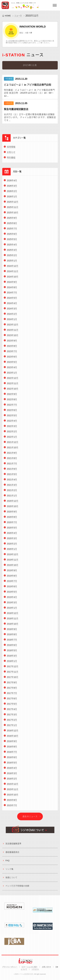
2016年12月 (13, 732)
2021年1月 (12, 497)
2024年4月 (12, 305)
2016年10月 (13, 737)
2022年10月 (13, 390)
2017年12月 (13, 668)
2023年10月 (13, 336)
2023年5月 (12, 363)
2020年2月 (12, 545)
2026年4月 (12, 182)
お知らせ (11, 153)
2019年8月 (12, 577)
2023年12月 (13, 326)
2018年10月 (13, 625)
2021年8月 (12, 459)
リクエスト (35, 969)
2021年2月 (12, 491)
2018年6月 (12, 646)
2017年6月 (12, 700)
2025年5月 (12, 240)
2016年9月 (12, 742)
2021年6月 (12, 470)
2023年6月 (12, 358)
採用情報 (11, 148)
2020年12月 (13, 502)
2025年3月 (12, 251)
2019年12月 (13, 556)
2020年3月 (12, 540)
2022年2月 (12, 433)
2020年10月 (13, 507)
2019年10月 (13, 566)
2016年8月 (12, 748)
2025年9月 (12, 219)
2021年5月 (12, 475)
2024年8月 (12, 289)
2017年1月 (12, 726)
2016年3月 (12, 775)
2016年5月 (12, 764)
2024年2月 (12, 315)
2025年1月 (12, 262)
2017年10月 (13, 678)
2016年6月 (12, 758)
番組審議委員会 (12, 853)
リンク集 (9, 870)
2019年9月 (12, 572)
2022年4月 (12, 422)
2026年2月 (12, 192)
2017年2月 (12, 721)
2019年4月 (12, 598)
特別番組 (11, 159)
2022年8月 (12, 401)
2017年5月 (12, 705)
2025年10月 (13, 214)
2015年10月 (13, 796)
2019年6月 (12, 588)
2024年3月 (12, 310)
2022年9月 (12, 395)
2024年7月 (12, 294)
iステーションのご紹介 (30, 967)
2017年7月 (12, 694)
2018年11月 (13, 620)
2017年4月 (12, 710)
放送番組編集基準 (13, 845)
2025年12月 (13, 203)
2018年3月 (12, 657)
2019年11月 (13, 561)
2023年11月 (13, 331)
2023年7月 (12, 353)
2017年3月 (12, 716)
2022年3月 (12, 427)
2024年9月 (12, 283)
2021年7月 (12, 465)
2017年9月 (12, 684)
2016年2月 (12, 780)
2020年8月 (12, 518)
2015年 (29, 16)
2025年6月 (12, 235)
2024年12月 (13, 267)
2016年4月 (12, 769)
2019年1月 (12, 609)
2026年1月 (12, 198)
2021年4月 (12, 481)
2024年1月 (12, 321)
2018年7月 (12, 641)
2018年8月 (12, 636)
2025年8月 (12, 224)
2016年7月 (12, 753)
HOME (8, 16)
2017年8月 (12, 689)
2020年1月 (12, 550)
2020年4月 (12, 534)
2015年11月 (13, 791)
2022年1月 (12, 438)
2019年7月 (12, 582)
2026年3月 (12, 187)
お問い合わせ (46, 967)
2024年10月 (13, 278)
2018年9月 (12, 630)
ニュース (18, 16)
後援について (11, 879)
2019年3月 (12, 604)
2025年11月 (13, 208)
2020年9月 (12, 513)
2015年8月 (12, 801)
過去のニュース (30, 818)
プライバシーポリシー (10, 967)
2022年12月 (13, 379)
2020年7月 (12, 524)
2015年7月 (12, 807)
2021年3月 (12, 486)
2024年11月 (13, 273)
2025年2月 (12, 256)
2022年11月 (13, 385)
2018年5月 (12, 652)
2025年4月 (12, 246)
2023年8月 (12, 347)
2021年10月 (13, 449)
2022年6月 (12, 411)
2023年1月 (12, 374)
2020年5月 (12, 529)
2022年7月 (12, 406)
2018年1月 (12, 662)
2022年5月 (12, 417)
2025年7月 (12, 230)
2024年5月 (12, 299)
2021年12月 (13, 443)
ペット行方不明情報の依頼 (17, 887)
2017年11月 (13, 673)
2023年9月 (12, 342)
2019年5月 (12, 593)
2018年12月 (13, 614)
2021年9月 (12, 454)
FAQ (7, 862)
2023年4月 (12, 369)
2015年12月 (13, 785)
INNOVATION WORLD (33, 27)
